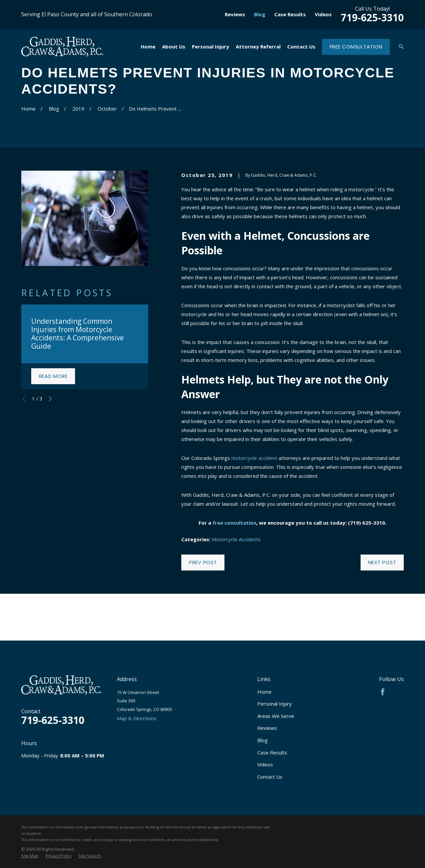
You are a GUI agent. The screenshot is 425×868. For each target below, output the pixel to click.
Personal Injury (275, 704)
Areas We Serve (276, 716)
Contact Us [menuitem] (301, 46)
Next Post (382, 562)
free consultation (234, 523)
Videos (323, 14)
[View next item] (50, 399)
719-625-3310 (372, 17)
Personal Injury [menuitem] (211, 46)
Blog (260, 14)
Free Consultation (356, 47)
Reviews (235, 14)
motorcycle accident (254, 458)
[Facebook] (383, 692)
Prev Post (203, 562)
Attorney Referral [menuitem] (258, 46)
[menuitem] (30, 856)
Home (264, 692)
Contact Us (270, 777)
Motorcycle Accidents (236, 539)
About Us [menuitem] (174, 46)
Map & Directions (137, 718)
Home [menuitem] (148, 46)
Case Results (290, 14)
